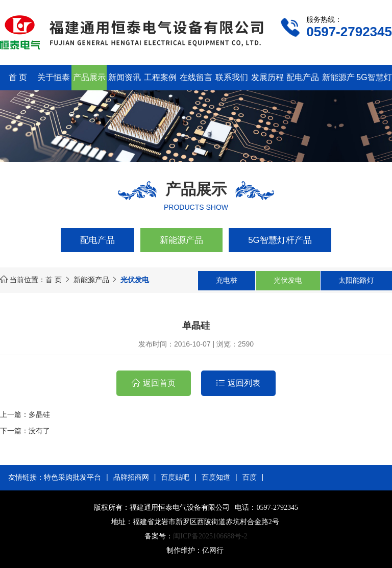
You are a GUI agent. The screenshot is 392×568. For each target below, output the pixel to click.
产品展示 (89, 77)
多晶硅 (39, 414)
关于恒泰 (54, 77)
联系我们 (232, 77)
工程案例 (160, 77)
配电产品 (303, 77)
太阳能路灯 (356, 280)
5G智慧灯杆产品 (280, 240)
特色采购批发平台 (72, 477)
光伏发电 (288, 280)
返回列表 (244, 383)
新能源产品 (181, 240)
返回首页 (159, 383)
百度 (250, 477)
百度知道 (216, 477)
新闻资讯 (125, 77)
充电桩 (227, 280)
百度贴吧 (175, 477)
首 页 (18, 77)
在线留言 (196, 77)
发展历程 (267, 77)
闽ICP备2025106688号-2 (210, 536)
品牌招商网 (131, 477)
